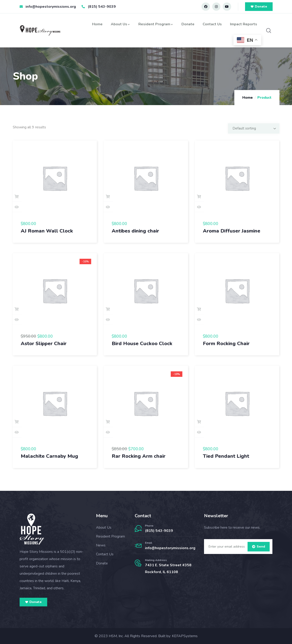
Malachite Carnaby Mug (49, 456)
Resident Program (156, 24)
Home (97, 24)
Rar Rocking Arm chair (139, 456)
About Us (120, 24)
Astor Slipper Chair (44, 344)
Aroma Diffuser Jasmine (232, 231)
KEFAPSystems (185, 636)
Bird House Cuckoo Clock (142, 344)
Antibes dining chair (135, 231)
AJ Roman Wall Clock (47, 231)
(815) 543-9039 (159, 531)
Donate (188, 24)
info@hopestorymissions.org (170, 548)
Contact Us (212, 24)
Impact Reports (244, 24)
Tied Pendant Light (226, 456)
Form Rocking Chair (226, 344)
